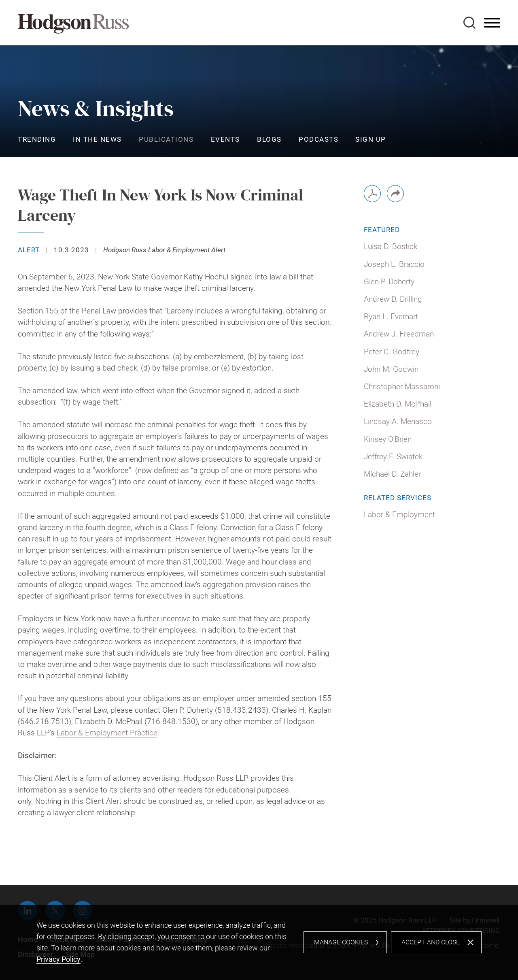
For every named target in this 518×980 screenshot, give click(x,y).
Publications (166, 139)
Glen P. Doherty (389, 282)
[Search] (469, 23)
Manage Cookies (341, 942)
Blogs (269, 139)
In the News (97, 139)
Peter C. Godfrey (392, 352)
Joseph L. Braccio (394, 264)
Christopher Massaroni (402, 387)
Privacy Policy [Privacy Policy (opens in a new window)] (58, 959)
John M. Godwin (391, 369)
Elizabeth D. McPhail (398, 404)
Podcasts (318, 139)
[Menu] (492, 23)
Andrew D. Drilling (393, 299)
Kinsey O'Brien (388, 439)
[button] (395, 194)
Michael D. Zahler (392, 474)
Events (225, 139)
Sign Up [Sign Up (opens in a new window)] (371, 139)
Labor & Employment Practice (107, 733)
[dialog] (259, 942)
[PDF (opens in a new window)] (372, 194)
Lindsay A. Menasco (398, 422)
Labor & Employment (399, 515)
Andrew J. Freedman (399, 334)
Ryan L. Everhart (391, 317)
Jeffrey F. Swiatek (393, 457)
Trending (37, 139)
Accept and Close (431, 942)
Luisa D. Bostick (391, 247)
